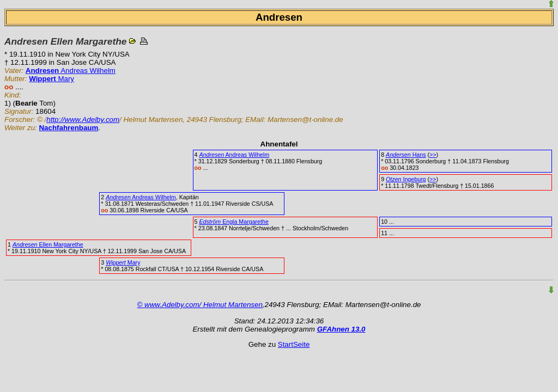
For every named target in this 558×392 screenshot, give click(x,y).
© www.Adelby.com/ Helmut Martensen (200, 305)
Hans (406, 155)
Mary (51, 79)
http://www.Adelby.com (83, 120)
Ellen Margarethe (48, 244)
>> (433, 155)
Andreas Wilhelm (71, 71)
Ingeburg (406, 179)
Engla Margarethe (233, 222)
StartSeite (294, 344)
